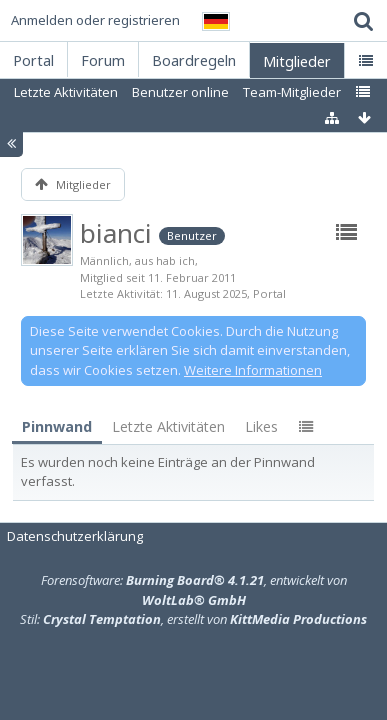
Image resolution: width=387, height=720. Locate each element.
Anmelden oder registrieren (95, 20)
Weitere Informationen (253, 370)
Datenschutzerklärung (75, 536)
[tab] (57, 427)
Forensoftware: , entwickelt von (194, 590)
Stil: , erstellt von (193, 619)
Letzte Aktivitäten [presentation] (168, 426)
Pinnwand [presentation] (57, 426)
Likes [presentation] (261, 426)
